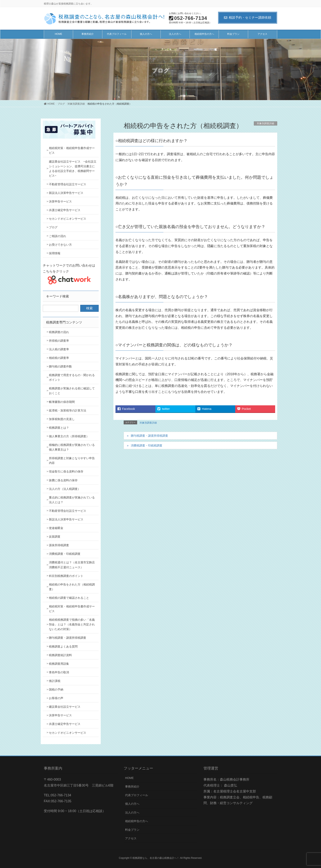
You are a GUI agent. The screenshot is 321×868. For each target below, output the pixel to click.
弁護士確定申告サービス (65, 210)
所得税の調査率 (59, 341)
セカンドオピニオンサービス (68, 219)
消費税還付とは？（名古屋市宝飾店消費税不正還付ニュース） (72, 565)
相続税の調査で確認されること (69, 598)
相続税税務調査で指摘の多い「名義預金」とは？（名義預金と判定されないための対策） (72, 624)
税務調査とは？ (59, 428)
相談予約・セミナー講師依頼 (248, 18)
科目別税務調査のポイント (66, 576)
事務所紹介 (132, 787)
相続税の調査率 (59, 358)
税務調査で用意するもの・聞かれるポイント (72, 377)
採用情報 (55, 253)
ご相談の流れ (58, 236)
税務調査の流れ (59, 332)
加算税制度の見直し (62, 419)
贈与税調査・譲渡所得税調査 (149, 436)
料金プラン (132, 830)
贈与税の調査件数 (60, 366)
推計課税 (55, 681)
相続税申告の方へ (137, 821)
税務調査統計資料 (60, 655)
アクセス (131, 838)
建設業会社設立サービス (65, 707)
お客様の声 (56, 698)
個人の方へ (132, 804)
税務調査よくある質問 (63, 646)
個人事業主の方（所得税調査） (69, 436)
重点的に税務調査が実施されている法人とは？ (72, 500)
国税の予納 (56, 689)
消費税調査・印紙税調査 (147, 445)
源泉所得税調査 (59, 545)
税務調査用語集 (59, 664)
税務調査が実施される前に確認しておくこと (72, 391)
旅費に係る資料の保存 (63, 480)
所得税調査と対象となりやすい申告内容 (72, 461)
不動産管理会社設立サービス (68, 184)
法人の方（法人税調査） (65, 489)
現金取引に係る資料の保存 (66, 471)
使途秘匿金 (56, 528)
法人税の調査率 (59, 349)
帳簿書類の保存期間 (62, 402)
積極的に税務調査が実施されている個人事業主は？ (72, 447)
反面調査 (55, 537)
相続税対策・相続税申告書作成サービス (72, 150)
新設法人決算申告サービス (66, 193)
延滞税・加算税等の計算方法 (68, 410)
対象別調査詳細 (266, 123)
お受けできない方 (60, 245)
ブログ (53, 227)
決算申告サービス (60, 201)
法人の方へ (132, 813)
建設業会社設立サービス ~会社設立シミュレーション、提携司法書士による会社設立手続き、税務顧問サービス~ (73, 169)
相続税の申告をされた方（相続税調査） (72, 587)
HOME (129, 778)
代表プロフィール (137, 795)
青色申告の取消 (59, 672)
